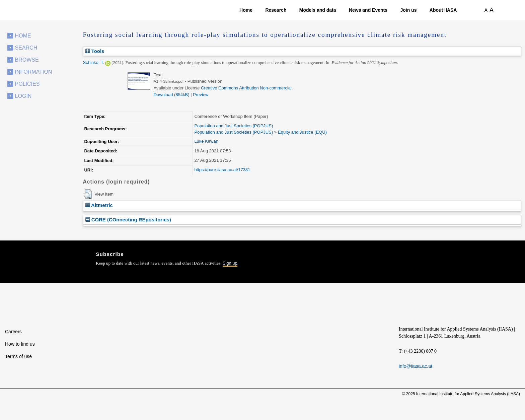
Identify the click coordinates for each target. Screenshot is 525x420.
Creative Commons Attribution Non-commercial (246, 88)
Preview (201, 95)
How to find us (20, 344)
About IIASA (443, 10)
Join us (408, 10)
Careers (13, 332)
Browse (27, 60)
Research (276, 10)
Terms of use (18, 356)
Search (26, 48)
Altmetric (99, 205)
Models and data (318, 10)
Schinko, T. (94, 62)
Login (23, 96)
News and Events (368, 10)
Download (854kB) (172, 95)
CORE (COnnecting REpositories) (128, 220)
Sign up (230, 263)
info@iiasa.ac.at (416, 366)
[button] (88, 194)
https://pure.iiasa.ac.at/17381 (222, 170)
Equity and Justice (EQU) (302, 132)
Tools (95, 51)
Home (246, 10)
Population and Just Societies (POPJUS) (234, 126)
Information (34, 72)
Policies (27, 84)
